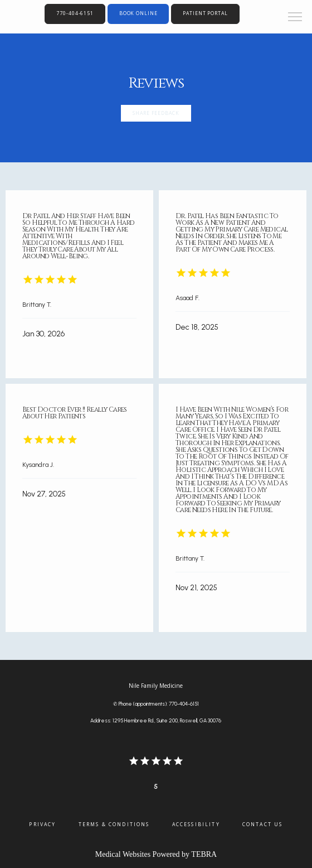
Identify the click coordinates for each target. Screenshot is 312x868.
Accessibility (196, 824)
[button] (295, 18)
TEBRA (204, 854)
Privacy (42, 824)
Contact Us (263, 824)
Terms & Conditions (114, 824)
